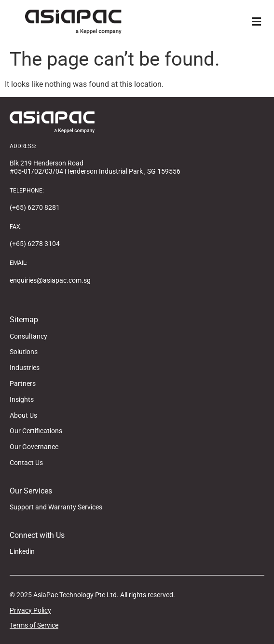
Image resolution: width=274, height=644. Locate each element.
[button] (256, 22)
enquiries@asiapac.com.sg (50, 280)
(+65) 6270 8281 (35, 207)
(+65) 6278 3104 (35, 244)
